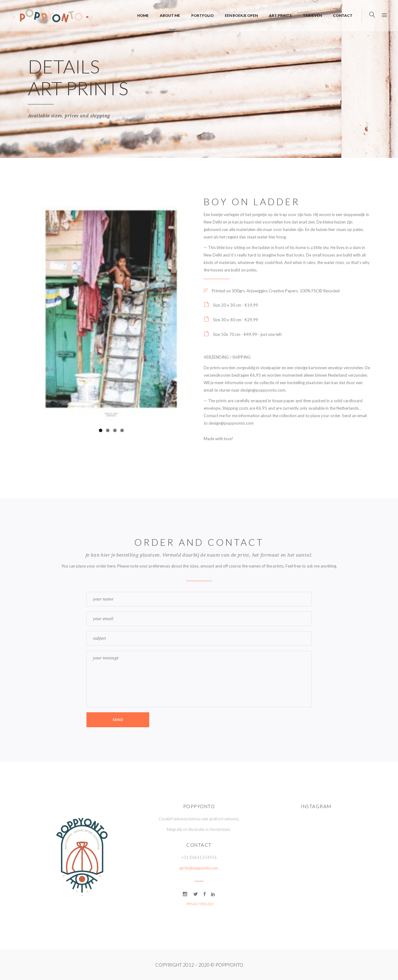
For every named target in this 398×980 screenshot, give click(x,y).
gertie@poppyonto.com (199, 868)
